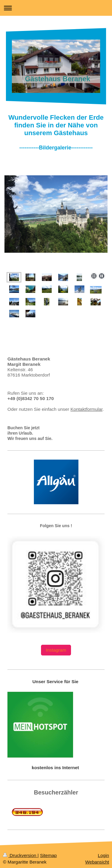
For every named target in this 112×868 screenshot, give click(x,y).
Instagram (56, 650)
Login (103, 855)
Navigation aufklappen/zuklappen (56, 8)
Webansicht (97, 862)
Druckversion (20, 855)
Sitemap (48, 855)
